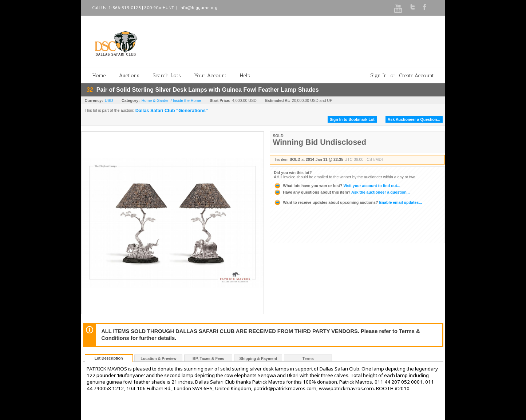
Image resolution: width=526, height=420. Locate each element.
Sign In (379, 76)
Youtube (398, 9)
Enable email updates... (348, 202)
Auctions (129, 76)
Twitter (413, 7)
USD (109, 100)
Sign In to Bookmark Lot (352, 119)
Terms (308, 358)
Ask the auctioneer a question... (342, 192)
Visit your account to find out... (337, 186)
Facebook (425, 7)
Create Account (416, 76)
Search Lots (167, 76)
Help (245, 76)
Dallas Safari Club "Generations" (172, 111)
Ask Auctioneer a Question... (414, 119)
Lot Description (108, 358)
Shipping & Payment (258, 358)
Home (99, 76)
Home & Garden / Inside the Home (171, 100)
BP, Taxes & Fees (208, 358)
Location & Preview (158, 358)
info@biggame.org (198, 7)
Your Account (210, 76)
